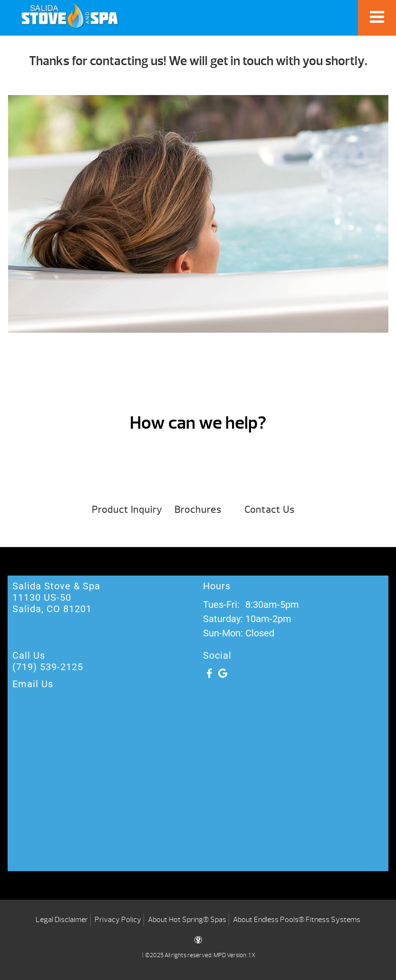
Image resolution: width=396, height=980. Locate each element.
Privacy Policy (118, 920)
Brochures (198, 510)
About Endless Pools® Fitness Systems (297, 920)
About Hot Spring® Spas (187, 920)
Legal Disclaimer (62, 920)
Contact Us (270, 510)
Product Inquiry (127, 510)
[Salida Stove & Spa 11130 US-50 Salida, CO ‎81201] (198, 795)
